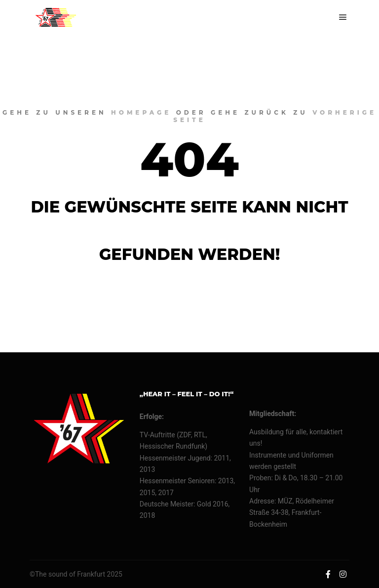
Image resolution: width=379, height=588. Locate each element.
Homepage (141, 112)
